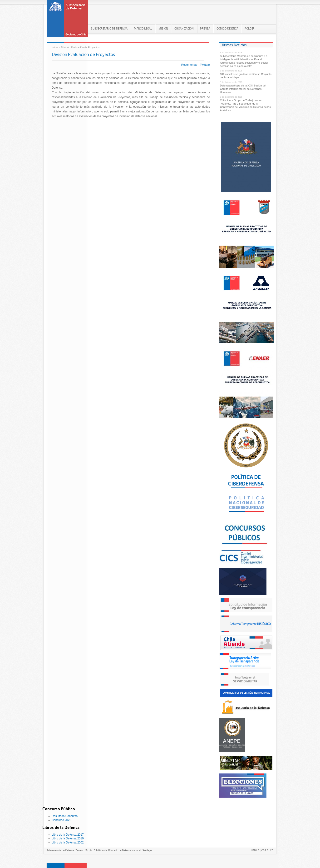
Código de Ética (227, 28)
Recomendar (190, 65)
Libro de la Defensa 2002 (68, 843)
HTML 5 (255, 850)
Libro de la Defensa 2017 (68, 835)
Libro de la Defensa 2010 (68, 838)
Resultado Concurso (65, 816)
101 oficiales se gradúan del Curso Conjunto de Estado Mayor (246, 76)
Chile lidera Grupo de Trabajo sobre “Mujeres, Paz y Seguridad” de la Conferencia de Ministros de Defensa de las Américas (245, 105)
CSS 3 (265, 850)
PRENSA (205, 28)
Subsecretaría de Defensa (68, 20)
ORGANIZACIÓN (184, 28)
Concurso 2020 (62, 820)
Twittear (205, 65)
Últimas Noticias (234, 45)
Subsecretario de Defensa (109, 28)
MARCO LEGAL (143, 28)
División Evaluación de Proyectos (81, 47)
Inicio (55, 47)
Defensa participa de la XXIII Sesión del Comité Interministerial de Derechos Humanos (243, 89)
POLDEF (249, 28)
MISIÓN (163, 28)
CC (272, 850)
